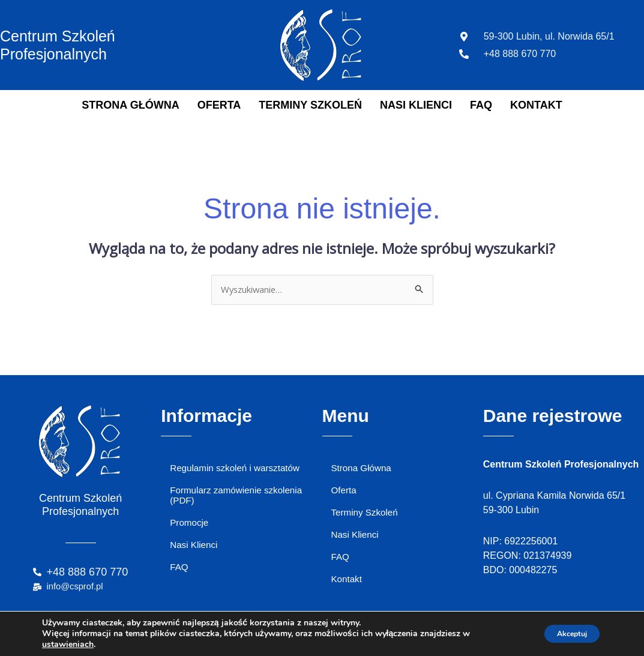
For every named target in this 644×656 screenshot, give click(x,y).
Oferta (219, 105)
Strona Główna (130, 105)
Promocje (190, 529)
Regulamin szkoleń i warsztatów (238, 470)
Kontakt (536, 105)
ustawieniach (68, 645)
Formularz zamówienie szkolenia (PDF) (239, 499)
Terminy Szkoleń (310, 105)
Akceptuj (564, 633)
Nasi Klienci (416, 105)
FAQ (481, 105)
